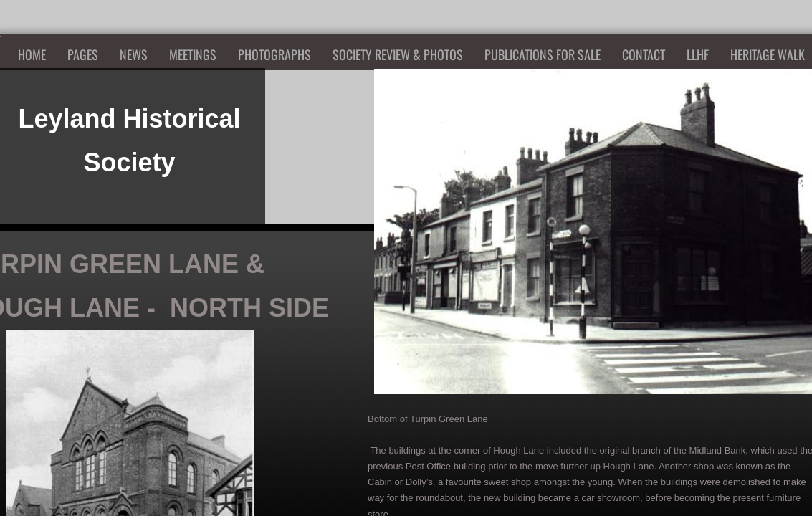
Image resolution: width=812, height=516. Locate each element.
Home (32, 54)
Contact (644, 54)
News (134, 54)
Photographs (274, 54)
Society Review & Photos (398, 54)
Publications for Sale (543, 54)
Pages (83, 54)
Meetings (193, 54)
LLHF (698, 54)
